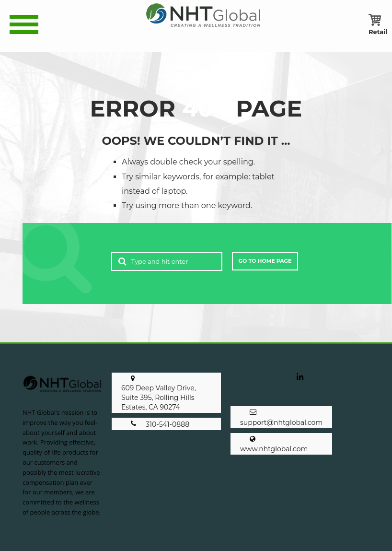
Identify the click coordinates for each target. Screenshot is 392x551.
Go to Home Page (265, 261)
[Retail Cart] (378, 32)
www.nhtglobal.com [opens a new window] (274, 449)
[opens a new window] (300, 383)
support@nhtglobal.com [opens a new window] (281, 422)
